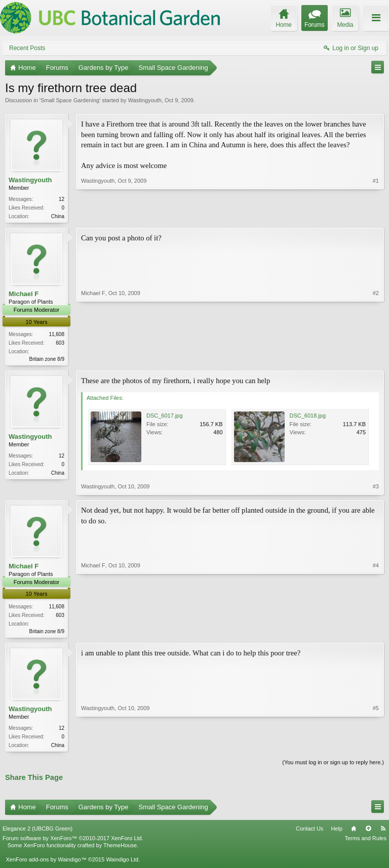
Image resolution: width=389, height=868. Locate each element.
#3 (376, 488)
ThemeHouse (120, 849)
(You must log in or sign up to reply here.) (333, 766)
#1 (376, 215)
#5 (376, 747)
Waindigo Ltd (122, 863)
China (58, 216)
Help (337, 833)
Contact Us (309, 833)
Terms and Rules (365, 842)
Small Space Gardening (70, 100)
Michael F (24, 295)
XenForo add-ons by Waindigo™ (46, 863)
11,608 (56, 335)
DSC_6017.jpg (165, 418)
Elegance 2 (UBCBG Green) (37, 833)
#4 (376, 632)
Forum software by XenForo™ (73, 842)
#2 (376, 358)
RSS (383, 833)
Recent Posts (27, 48)
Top (368, 833)
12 (62, 199)
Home (354, 833)
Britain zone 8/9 (47, 360)
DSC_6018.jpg (308, 418)
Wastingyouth (145, 100)
